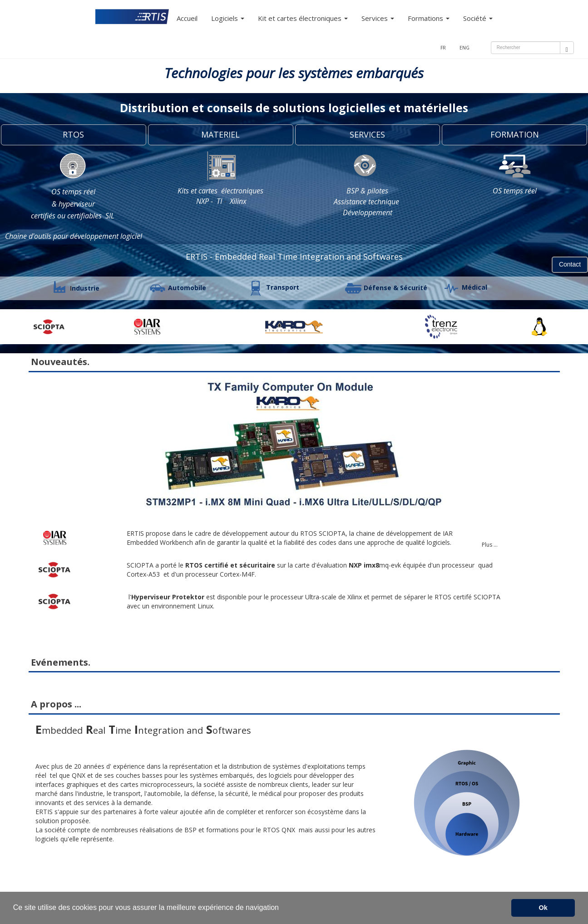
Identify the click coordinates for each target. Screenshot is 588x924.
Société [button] (478, 18)
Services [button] (378, 18)
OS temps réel (73, 192)
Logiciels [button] (228, 18)
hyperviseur (77, 204)
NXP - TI (208, 201)
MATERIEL (220, 134)
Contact (570, 264)
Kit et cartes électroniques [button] (303, 18)
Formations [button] (429, 18)
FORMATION (515, 134)
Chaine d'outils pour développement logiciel (74, 236)
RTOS (73, 134)
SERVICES (367, 134)
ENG (464, 48)
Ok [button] (543, 908)
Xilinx (238, 201)
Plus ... (490, 545)
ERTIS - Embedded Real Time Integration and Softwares (294, 257)
